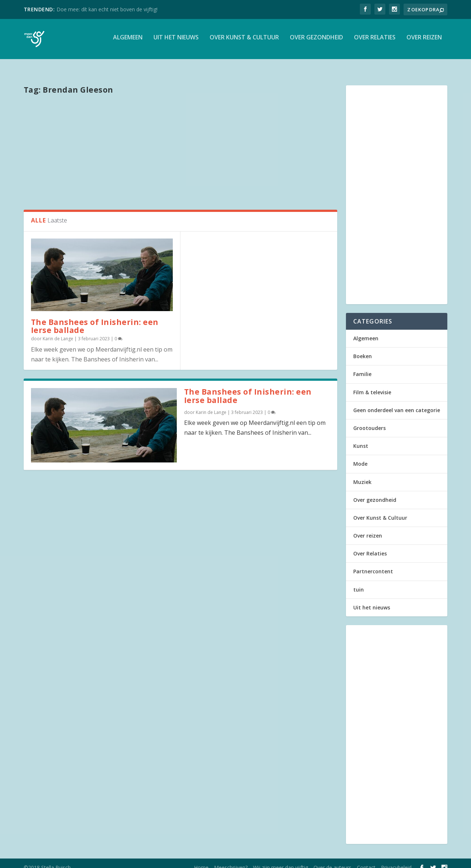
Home (201, 859)
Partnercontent (373, 563)
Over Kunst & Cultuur (244, 41)
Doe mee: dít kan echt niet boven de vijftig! (107, 9)
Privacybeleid (396, 859)
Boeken (363, 348)
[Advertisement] (180, 143)
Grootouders (369, 420)
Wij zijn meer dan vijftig (281, 859)
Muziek (362, 474)
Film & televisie (372, 384)
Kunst (361, 438)
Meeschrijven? (231, 859)
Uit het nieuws (176, 41)
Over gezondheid (316, 41)
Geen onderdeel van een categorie (397, 402)
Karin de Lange (58, 331)
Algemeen (128, 41)
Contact (366, 859)
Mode (360, 456)
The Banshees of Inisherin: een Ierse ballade (95, 318)
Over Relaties (375, 41)
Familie (362, 366)
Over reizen (424, 41)
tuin (359, 582)
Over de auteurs (332, 859)
